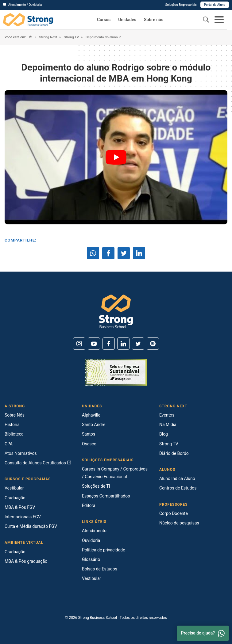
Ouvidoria (91, 540)
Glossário (91, 559)
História (12, 425)
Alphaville (91, 415)
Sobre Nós (15, 415)
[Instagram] (79, 344)
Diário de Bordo (174, 453)
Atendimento (94, 531)
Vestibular (14, 488)
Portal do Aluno (215, 5)
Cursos (104, 20)
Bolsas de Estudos (100, 569)
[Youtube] (94, 344)
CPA (9, 444)
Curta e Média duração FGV (31, 526)
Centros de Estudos (178, 488)
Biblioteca (14, 434)
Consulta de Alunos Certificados (38, 463)
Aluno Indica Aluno (177, 478)
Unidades (127, 20)
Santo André (94, 425)
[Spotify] (153, 344)
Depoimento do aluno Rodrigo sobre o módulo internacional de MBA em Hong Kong (105, 37)
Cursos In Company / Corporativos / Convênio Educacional (115, 473)
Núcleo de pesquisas (179, 523)
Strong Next (48, 37)
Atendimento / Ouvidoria (22, 5)
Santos (89, 434)
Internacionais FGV (23, 517)
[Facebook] (109, 344)
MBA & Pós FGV (20, 507)
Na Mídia (168, 425)
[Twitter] (138, 344)
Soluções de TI (96, 486)
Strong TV (71, 37)
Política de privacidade (104, 550)
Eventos (167, 415)
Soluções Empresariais (181, 5)
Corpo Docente (174, 513)
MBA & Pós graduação (26, 561)
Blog (164, 434)
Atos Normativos (21, 453)
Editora (89, 505)
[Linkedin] (123, 344)
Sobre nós (154, 20)
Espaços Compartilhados (106, 496)
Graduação (15, 498)
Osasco (89, 444)
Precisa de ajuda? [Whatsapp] (203, 633)
